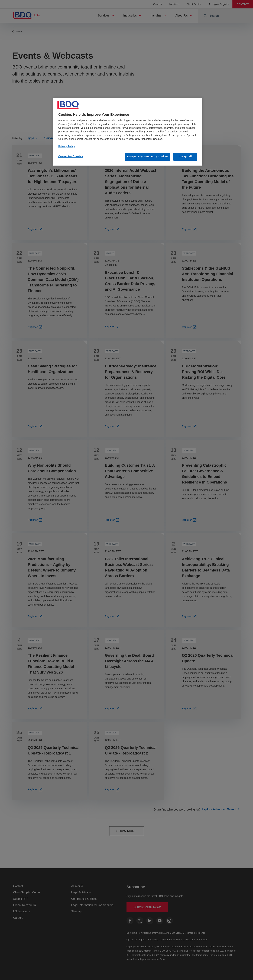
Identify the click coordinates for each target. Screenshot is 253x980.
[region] (128, 132)
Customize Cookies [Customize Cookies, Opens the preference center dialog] (71, 156)
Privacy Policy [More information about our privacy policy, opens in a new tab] (67, 146)
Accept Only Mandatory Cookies (148, 156)
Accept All (185, 156)
